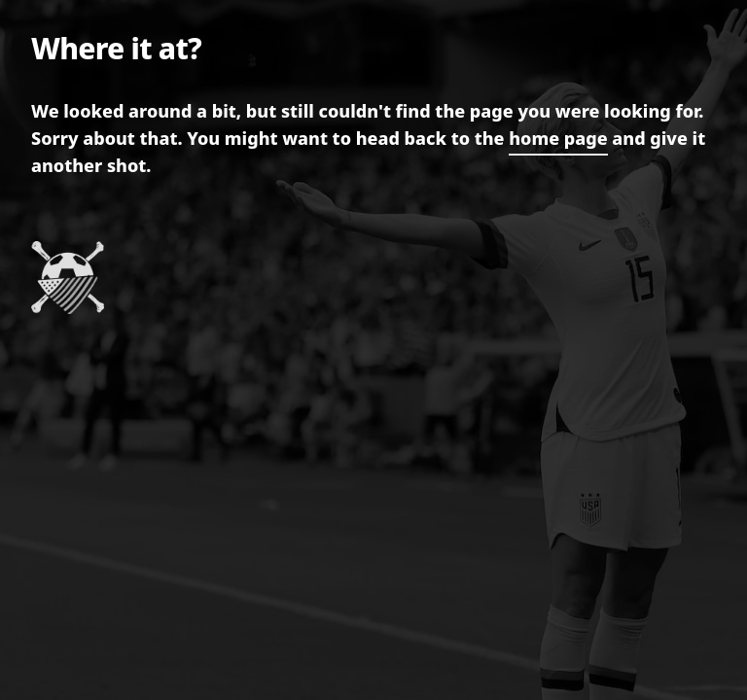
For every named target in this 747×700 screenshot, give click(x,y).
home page (558, 138)
